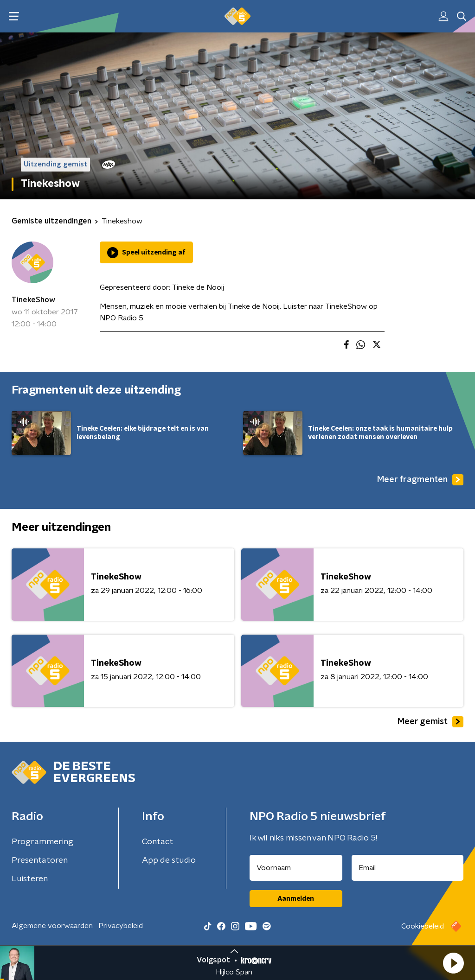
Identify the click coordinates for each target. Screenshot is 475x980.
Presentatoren (40, 860)
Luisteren (30, 879)
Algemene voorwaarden (52, 926)
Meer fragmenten (420, 480)
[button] (453, 963)
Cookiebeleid (423, 926)
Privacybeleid (121, 926)
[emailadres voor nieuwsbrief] (408, 868)
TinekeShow (33, 300)
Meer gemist (430, 722)
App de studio (169, 860)
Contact (157, 842)
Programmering (42, 842)
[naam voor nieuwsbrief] (296, 868)
